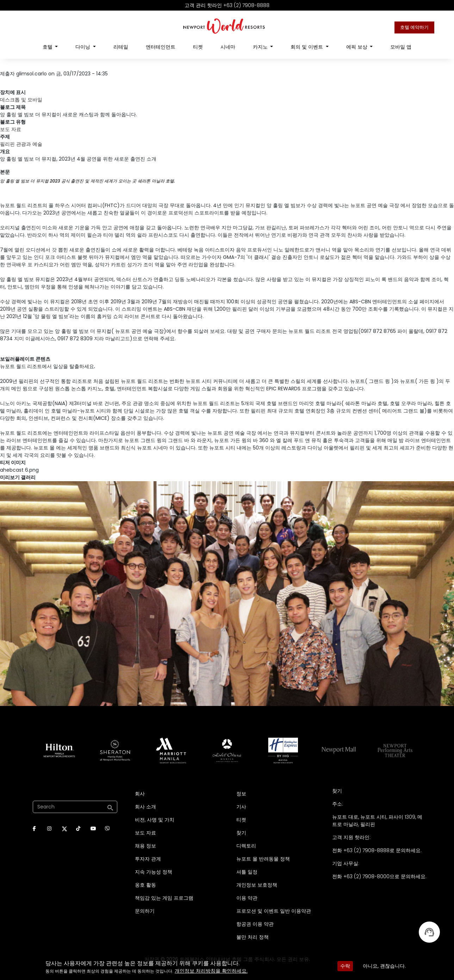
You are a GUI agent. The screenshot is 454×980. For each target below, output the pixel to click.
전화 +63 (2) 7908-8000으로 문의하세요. (379, 876)
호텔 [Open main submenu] (48, 47)
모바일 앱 (401, 47)
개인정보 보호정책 (257, 885)
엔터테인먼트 (161, 47)
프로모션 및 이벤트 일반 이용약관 (274, 911)
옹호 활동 (145, 885)
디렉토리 (246, 846)
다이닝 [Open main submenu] (83, 47)
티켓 (198, 47)
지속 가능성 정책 (154, 872)
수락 (345, 966)
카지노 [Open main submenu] (261, 47)
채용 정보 (145, 846)
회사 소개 (145, 807)
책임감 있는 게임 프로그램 (164, 898)
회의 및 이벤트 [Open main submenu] (307, 47)
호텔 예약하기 (414, 27)
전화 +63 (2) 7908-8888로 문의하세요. (377, 850)
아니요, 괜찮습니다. (384, 966)
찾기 (241, 833)
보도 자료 (11, 129)
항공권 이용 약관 (255, 924)
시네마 (228, 47)
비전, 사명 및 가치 (155, 820)
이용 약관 (247, 898)
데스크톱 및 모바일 (21, 100)
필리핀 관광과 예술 (21, 144)
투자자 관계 (148, 859)
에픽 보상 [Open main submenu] (357, 47)
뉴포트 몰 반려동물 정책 (263, 859)
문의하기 (145, 911)
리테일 (121, 47)
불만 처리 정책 (253, 937)
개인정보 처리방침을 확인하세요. (211, 971)
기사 (241, 807)
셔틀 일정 (247, 872)
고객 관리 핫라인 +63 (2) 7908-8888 (227, 5)
